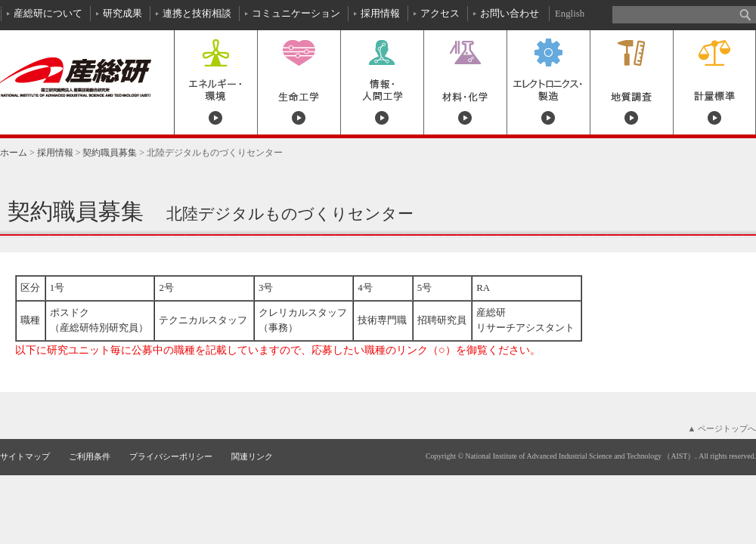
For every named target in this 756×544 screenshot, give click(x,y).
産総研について (48, 14)
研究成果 (122, 14)
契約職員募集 (110, 153)
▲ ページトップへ (722, 428)
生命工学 (299, 82)
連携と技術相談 (197, 14)
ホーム (14, 153)
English (570, 14)
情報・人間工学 (382, 82)
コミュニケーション (296, 14)
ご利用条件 (90, 456)
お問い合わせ (510, 14)
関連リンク (252, 456)
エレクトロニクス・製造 (548, 82)
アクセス (440, 14)
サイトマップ (25, 456)
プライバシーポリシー (171, 456)
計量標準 (714, 82)
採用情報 (380, 14)
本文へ (7, 6)
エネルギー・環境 (215, 82)
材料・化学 (465, 82)
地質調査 (631, 82)
